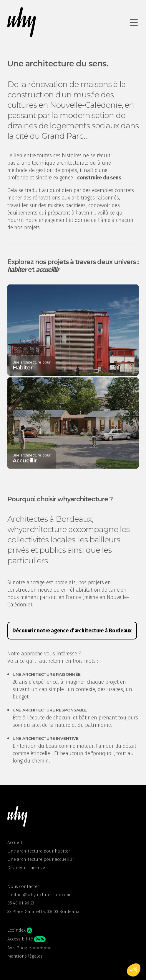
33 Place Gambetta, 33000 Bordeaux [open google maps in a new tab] (43, 912)
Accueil (15, 842)
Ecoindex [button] (20, 930)
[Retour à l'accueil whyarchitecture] (22, 22)
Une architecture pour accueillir (41, 859)
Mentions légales (25, 956)
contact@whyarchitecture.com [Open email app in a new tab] (39, 895)
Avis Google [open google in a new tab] (29, 948)
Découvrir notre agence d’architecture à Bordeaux (72, 631)
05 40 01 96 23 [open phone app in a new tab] (21, 903)
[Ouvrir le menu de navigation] (134, 22)
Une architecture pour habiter (39, 851)
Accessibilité (26, 939)
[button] (18, 816)
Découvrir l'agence (26, 868)
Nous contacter (23, 886)
